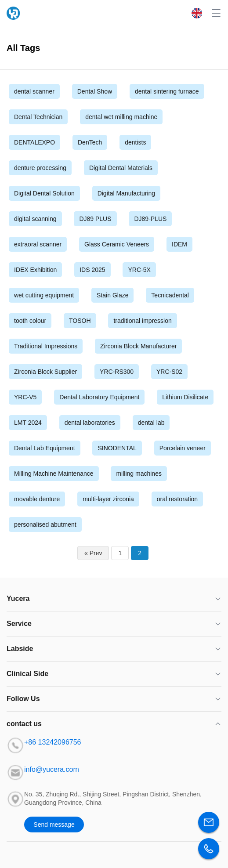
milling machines (139, 474)
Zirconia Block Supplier (45, 372)
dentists (135, 142)
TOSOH (80, 321)
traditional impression (142, 321)
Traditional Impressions (46, 346)
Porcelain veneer (183, 448)
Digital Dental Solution (44, 193)
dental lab (151, 423)
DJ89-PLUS (150, 219)
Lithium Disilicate (185, 397)
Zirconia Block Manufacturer (138, 346)
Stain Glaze (112, 295)
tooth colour (30, 321)
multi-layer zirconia (108, 499)
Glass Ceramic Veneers (117, 244)
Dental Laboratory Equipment (99, 397)
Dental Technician (38, 117)
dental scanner (34, 91)
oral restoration (177, 499)
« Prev (93, 553)
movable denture (37, 499)
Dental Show (95, 91)
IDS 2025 (92, 270)
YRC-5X (139, 270)
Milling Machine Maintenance (54, 474)
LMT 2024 (28, 423)
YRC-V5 (25, 397)
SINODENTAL (117, 448)
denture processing (40, 168)
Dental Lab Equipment (45, 448)
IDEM (179, 244)
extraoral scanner (38, 244)
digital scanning (35, 219)
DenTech (90, 142)
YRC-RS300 (117, 372)
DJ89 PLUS (95, 219)
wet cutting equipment (44, 295)
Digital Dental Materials (121, 168)
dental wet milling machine (121, 117)
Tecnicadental (170, 295)
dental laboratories (90, 423)
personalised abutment (45, 524)
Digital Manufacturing (127, 193)
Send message (54, 825)
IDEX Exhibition (35, 270)
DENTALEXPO (34, 142)
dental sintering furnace (167, 91)
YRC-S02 (169, 372)
